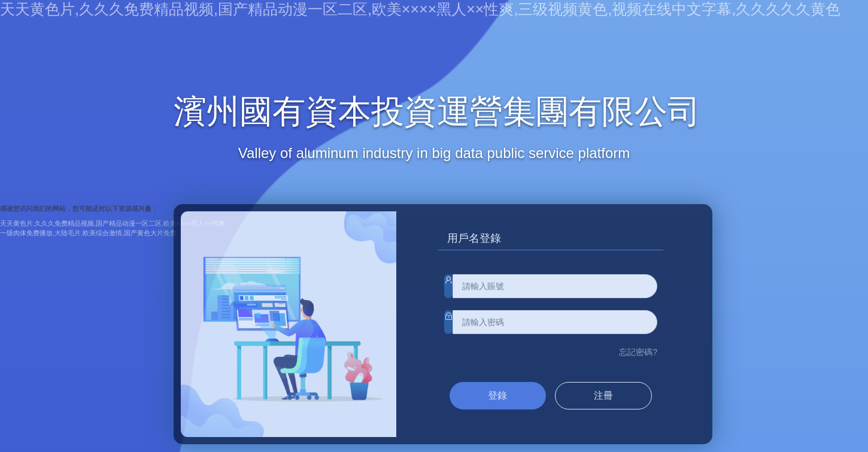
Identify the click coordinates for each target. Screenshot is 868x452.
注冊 (603, 395)
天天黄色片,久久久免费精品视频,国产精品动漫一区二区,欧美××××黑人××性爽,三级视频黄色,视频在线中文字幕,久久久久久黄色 (420, 9)
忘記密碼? (638, 352)
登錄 (497, 395)
